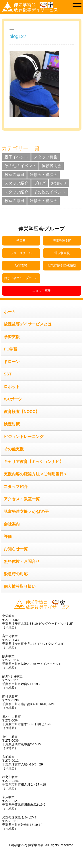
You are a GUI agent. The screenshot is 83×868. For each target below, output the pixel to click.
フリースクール (21, 253)
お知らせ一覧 (16, 549)
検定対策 (12, 424)
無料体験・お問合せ (22, 562)
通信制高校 (62, 253)
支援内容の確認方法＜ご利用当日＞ (36, 474)
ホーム (10, 312)
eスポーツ (13, 399)
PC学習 (11, 349)
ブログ (40, 183)
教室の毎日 (14, 175)
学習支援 (12, 337)
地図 (12, 627)
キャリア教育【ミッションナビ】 (34, 462)
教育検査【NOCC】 (22, 412)
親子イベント (16, 157)
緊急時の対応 (16, 574)
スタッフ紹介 (16, 183)
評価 (8, 537)
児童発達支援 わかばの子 (26, 512)
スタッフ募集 (46, 157)
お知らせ (59, 183)
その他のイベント (20, 166)
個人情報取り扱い (20, 586)
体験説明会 (52, 166)
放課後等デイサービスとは (28, 324)
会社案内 (12, 524)
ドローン (12, 362)
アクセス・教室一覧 (22, 499)
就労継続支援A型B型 (62, 266)
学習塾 (21, 241)
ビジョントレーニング (24, 437)
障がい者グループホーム (21, 278)
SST (8, 374)
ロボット (12, 387)
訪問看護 (21, 266)
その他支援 (14, 449)
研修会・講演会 (44, 175)
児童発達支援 (62, 241)
